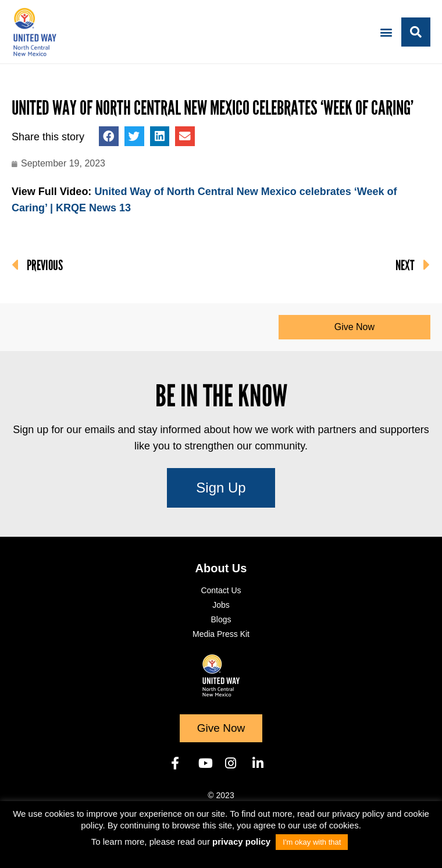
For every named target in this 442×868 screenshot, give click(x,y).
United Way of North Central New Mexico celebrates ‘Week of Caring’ (213, 108)
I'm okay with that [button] (312, 842)
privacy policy (243, 842)
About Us (221, 568)
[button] (386, 32)
